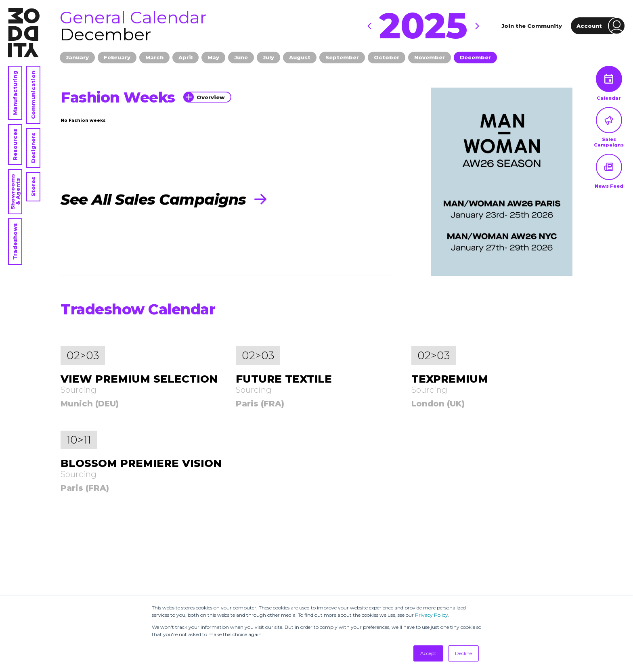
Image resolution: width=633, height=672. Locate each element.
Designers (33, 148)
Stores (33, 187)
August (300, 57)
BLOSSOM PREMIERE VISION (141, 463)
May (213, 57)
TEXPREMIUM (450, 379)
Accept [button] (428, 653)
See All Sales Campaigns (163, 199)
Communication (33, 95)
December (475, 57)
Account (601, 26)
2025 (423, 26)
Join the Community (532, 26)
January (77, 57)
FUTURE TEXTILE (284, 379)
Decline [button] (463, 653)
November (430, 57)
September (342, 57)
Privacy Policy (432, 615)
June (241, 57)
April (185, 57)
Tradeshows (15, 242)
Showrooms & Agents (15, 192)
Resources (15, 144)
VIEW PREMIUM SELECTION (139, 379)
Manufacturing (15, 93)
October (387, 57)
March (154, 57)
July (268, 57)
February (117, 57)
